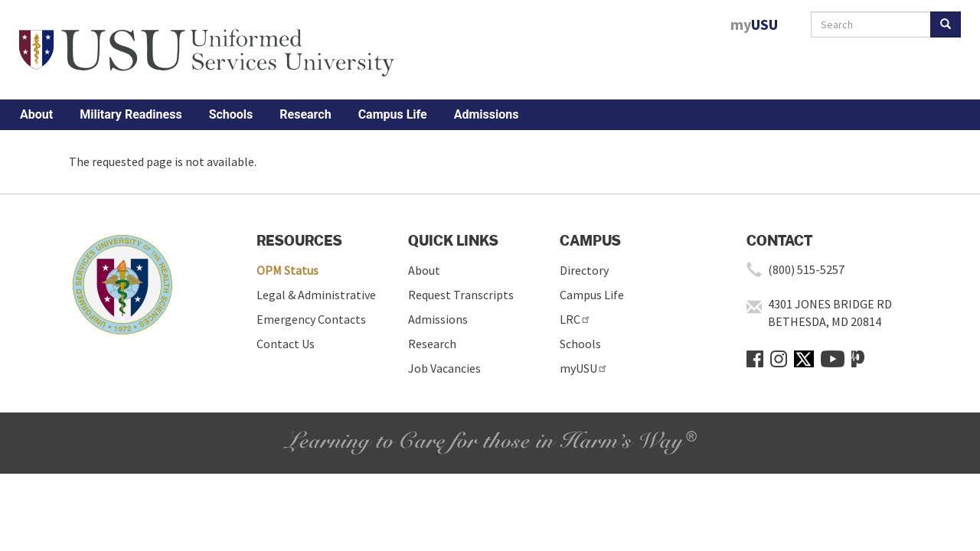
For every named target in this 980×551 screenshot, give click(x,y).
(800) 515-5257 (806, 269)
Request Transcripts (461, 295)
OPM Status (287, 270)
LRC (575, 319)
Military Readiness (131, 114)
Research (305, 114)
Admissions (487, 114)
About (36, 114)
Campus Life (393, 114)
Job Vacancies (444, 368)
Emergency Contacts (311, 319)
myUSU (584, 368)
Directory (584, 270)
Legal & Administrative (316, 295)
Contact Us (286, 344)
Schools (231, 114)
